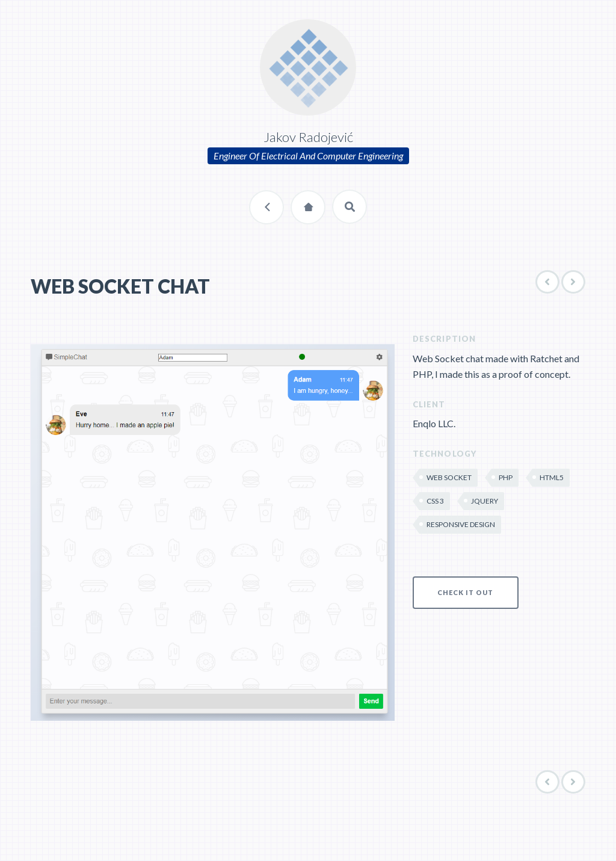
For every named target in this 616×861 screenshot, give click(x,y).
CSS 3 (435, 501)
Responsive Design (461, 524)
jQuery (485, 501)
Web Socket (449, 477)
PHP (506, 477)
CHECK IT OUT (465, 592)
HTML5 (552, 477)
